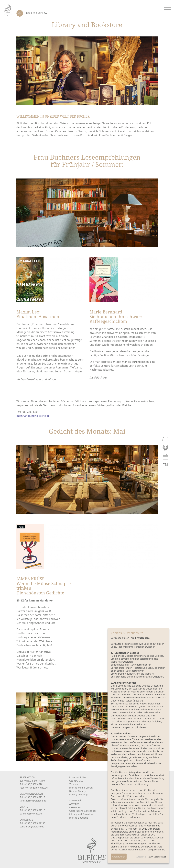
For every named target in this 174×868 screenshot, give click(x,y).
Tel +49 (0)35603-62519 (32, 797)
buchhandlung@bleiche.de (33, 416)
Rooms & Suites (78, 777)
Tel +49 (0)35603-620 (31, 784)
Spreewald (75, 800)
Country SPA (76, 781)
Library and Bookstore (81, 814)
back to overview (36, 13)
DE (149, 465)
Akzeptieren (119, 857)
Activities (74, 804)
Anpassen (141, 857)
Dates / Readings (79, 795)
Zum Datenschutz (157, 857)
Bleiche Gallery (77, 791)
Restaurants (76, 807)
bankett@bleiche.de (31, 814)
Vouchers (74, 784)
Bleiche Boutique (79, 818)
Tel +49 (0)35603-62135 (32, 823)
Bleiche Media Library (81, 788)
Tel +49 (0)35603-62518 (32, 810)
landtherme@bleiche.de (33, 801)
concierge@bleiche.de (32, 827)
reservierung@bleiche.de (34, 788)
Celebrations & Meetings (83, 811)
